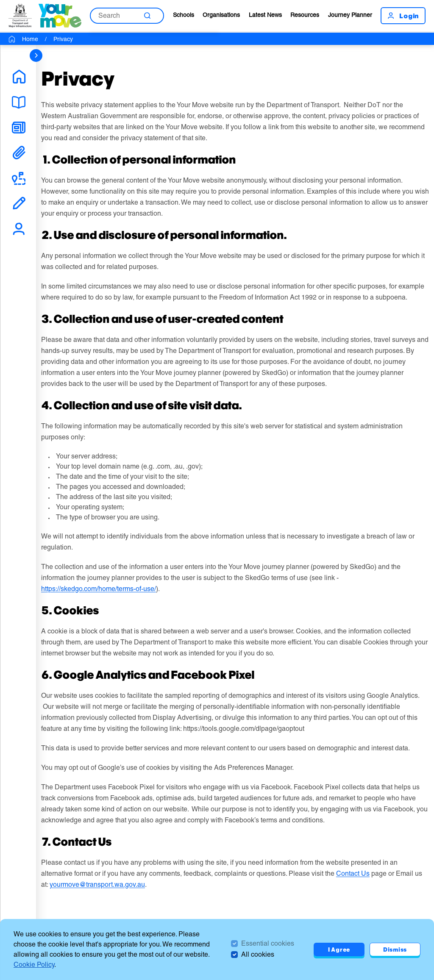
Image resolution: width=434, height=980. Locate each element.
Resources (305, 15)
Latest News (265, 15)
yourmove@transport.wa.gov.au (97, 884)
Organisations (221, 15)
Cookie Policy (34, 965)
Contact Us (353, 873)
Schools (184, 15)
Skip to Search (0, 0)
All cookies (258, 954)
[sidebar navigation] (36, 56)
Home (30, 39)
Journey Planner (350, 15)
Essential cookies (268, 943)
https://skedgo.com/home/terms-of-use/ (99, 589)
